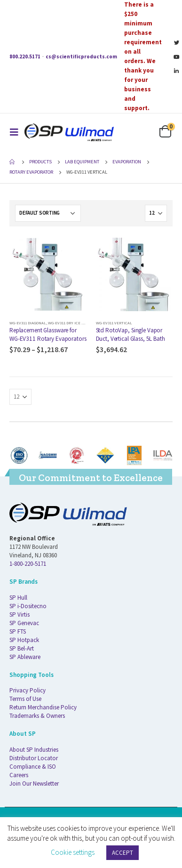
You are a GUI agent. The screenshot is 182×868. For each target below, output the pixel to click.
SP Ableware (25, 657)
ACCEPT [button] (123, 853)
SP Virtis (20, 615)
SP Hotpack (24, 640)
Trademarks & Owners (37, 716)
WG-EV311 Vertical (114, 323)
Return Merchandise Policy (43, 707)
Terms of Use (25, 699)
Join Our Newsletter (34, 784)
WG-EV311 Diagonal (28, 323)
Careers (19, 775)
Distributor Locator (34, 758)
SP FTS (18, 631)
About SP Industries (34, 750)
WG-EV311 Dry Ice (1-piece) (73, 323)
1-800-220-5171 (28, 564)
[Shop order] (48, 213)
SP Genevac (24, 623)
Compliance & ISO (33, 767)
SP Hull (18, 598)
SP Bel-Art (22, 648)
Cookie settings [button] (73, 852)
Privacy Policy (28, 690)
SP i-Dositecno (28, 606)
